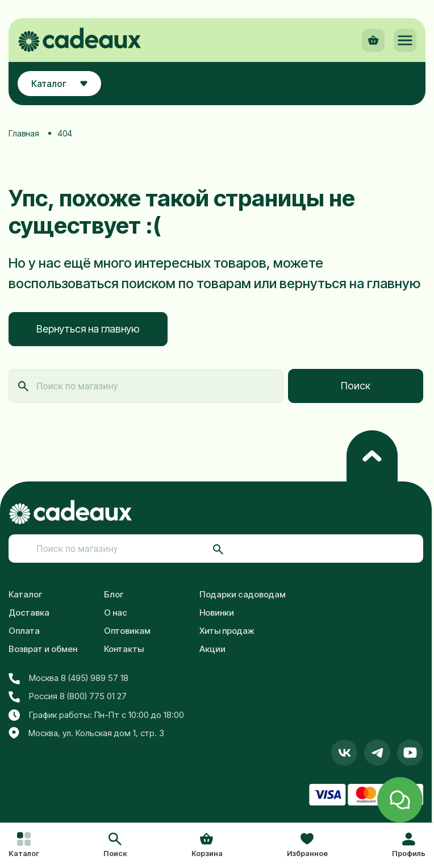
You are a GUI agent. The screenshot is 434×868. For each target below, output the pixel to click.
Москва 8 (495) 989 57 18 (68, 678)
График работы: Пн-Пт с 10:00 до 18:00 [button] (96, 715)
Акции (212, 649)
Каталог (26, 594)
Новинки (217, 612)
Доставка (29, 612)
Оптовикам (127, 631)
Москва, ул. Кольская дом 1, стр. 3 (86, 733)
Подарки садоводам (243, 594)
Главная (24, 133)
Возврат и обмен (43, 649)
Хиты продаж (227, 631)
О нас (116, 612)
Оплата (24, 631)
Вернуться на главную (88, 329)
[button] (115, 846)
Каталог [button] (59, 84)
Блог (114, 594)
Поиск (356, 386)
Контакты (124, 649)
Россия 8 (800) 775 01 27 (68, 696)
